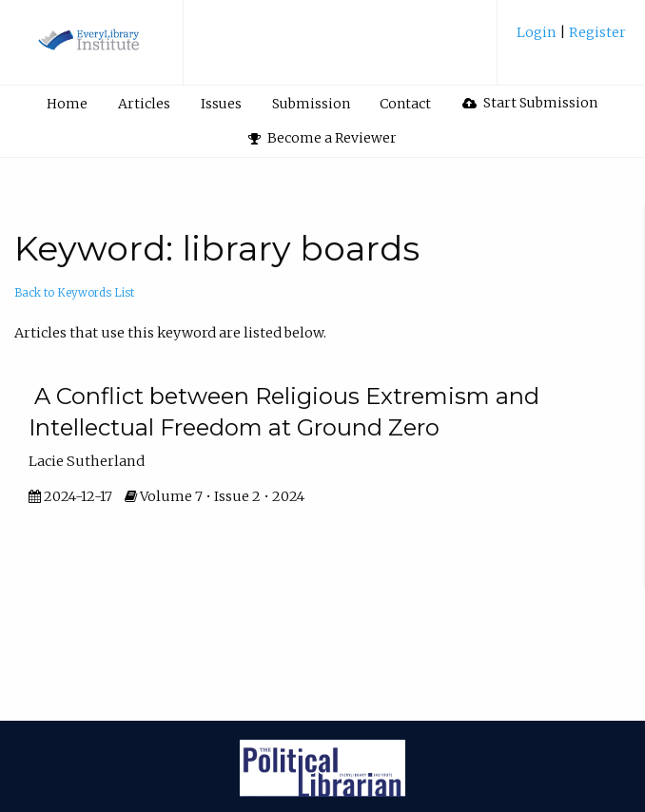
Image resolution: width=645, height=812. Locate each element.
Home (67, 104)
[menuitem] (571, 39)
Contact (405, 104)
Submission (311, 104)
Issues (221, 104)
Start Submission (530, 103)
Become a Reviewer (322, 138)
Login (538, 32)
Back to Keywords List (74, 293)
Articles (144, 104)
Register (596, 32)
